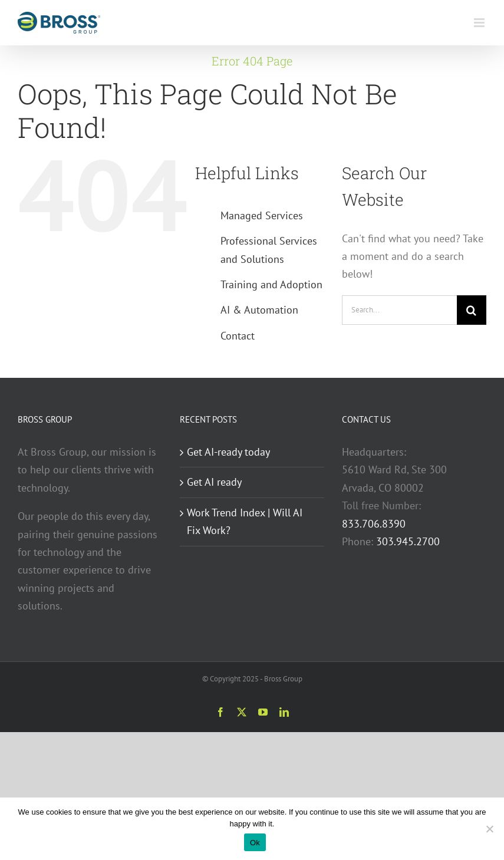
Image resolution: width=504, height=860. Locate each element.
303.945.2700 (408, 541)
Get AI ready (214, 482)
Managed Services (262, 215)
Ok (255, 843)
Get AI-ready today (228, 452)
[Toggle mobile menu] (480, 23)
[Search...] (399, 310)
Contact (238, 336)
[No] (489, 829)
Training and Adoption (271, 284)
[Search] (472, 310)
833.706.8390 (374, 524)
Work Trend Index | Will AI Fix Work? (245, 521)
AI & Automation (259, 310)
